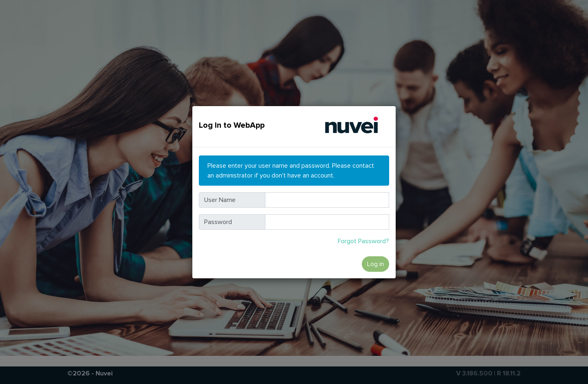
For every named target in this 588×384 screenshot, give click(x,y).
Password (218, 222)
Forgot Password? (363, 241)
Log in (375, 264)
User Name (220, 200)
